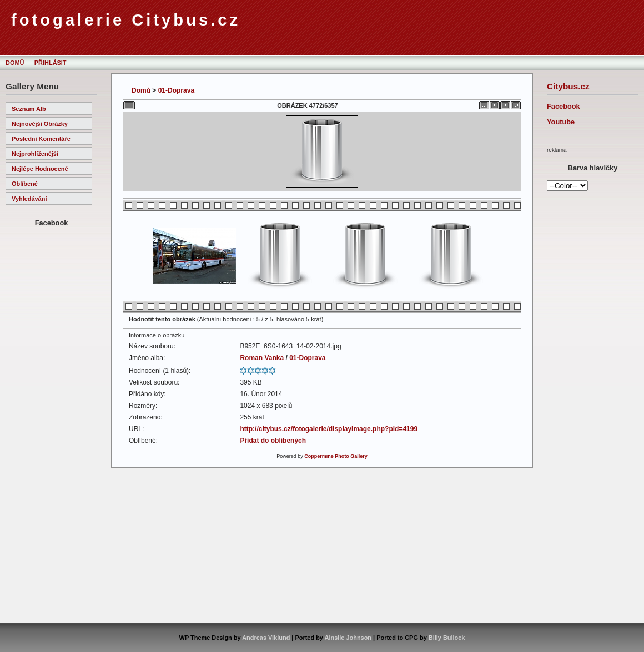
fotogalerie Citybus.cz (126, 20)
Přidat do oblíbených (273, 441)
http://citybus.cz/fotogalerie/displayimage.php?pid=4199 (329, 429)
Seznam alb (29, 109)
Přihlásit (51, 63)
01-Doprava (176, 90)
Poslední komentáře (41, 139)
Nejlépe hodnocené (40, 169)
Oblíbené (25, 184)
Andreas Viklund (266, 638)
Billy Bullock (447, 638)
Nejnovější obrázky (40, 124)
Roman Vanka (262, 358)
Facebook (563, 106)
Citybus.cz (568, 86)
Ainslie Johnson (348, 638)
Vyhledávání (29, 199)
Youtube (561, 122)
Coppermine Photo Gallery (336, 456)
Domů (15, 63)
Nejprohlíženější (35, 154)
